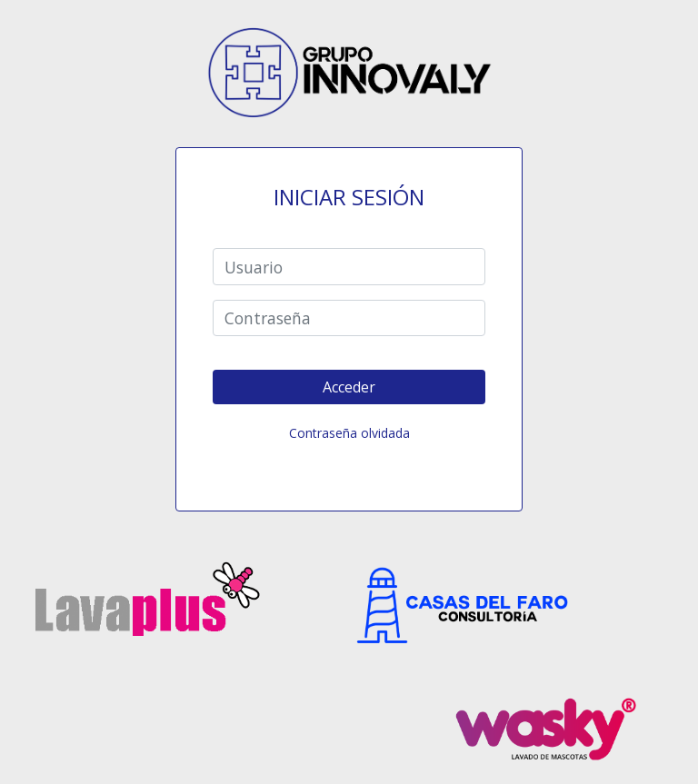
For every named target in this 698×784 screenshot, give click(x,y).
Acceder (349, 387)
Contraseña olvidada (349, 433)
